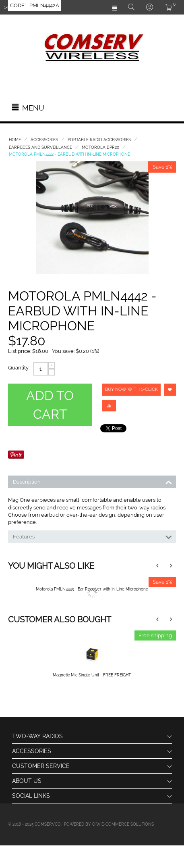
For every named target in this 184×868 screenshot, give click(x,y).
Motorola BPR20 (100, 147)
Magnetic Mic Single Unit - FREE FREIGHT (92, 675)
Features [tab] (92, 536)
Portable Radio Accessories (99, 140)
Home (15, 140)
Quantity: (19, 368)
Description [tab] (92, 481)
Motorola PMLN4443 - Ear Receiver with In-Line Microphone (92, 589)
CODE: (18, 5)
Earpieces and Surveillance (40, 147)
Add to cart (50, 405)
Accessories (44, 140)
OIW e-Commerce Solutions (123, 824)
